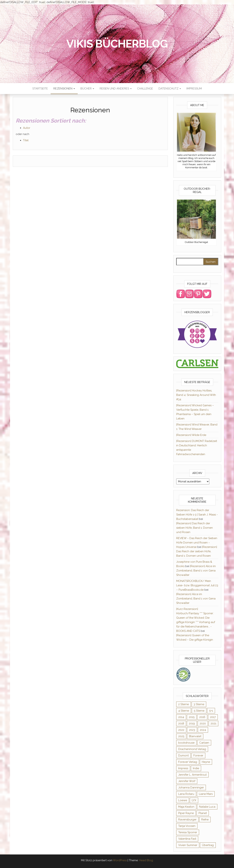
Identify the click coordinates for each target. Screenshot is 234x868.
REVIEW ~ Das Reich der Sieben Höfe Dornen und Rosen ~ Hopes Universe (197, 543)
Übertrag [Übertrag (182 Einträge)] (208, 845)
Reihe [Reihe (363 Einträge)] (205, 820)
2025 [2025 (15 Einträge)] (181, 736)
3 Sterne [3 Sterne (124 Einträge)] (199, 704)
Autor (27, 128)
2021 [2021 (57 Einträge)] (213, 723)
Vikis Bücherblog (117, 44)
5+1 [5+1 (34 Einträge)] (211, 711)
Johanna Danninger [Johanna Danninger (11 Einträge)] (191, 788)
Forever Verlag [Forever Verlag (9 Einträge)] (188, 762)
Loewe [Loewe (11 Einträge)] (183, 800)
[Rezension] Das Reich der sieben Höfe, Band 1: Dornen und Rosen (195, 528)
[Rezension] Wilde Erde (191, 435)
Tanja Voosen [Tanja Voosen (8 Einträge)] (187, 826)
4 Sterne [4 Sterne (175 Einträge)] (184, 711)
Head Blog (146, 860)
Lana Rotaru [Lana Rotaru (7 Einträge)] (186, 794)
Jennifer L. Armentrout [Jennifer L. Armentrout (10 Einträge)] (192, 775)
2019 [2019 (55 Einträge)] (192, 723)
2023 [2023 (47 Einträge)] (192, 730)
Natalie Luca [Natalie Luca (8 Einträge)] (207, 807)
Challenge (145, 89)
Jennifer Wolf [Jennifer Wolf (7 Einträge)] (187, 781)
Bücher (87, 89)
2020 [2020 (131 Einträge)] (203, 723)
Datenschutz (170, 89)
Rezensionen (64, 89)
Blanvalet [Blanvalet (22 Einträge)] (195, 736)
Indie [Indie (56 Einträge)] (196, 768)
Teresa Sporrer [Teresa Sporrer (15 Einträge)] (188, 832)
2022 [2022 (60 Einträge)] (181, 730)
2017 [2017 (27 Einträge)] (213, 717)
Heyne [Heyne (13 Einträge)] (206, 762)
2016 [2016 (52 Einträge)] (202, 717)
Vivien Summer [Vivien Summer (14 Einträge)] (188, 845)
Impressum (194, 89)
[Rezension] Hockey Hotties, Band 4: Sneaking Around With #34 (196, 395)
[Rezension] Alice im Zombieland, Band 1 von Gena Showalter (196, 571)
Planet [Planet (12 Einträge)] (203, 813)
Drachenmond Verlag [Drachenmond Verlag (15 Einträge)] (192, 749)
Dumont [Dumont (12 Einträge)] (183, 755)
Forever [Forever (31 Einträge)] (198, 755)
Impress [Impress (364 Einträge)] (183, 768)
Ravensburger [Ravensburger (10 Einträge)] (187, 820)
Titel (26, 140)
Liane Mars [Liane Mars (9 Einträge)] (206, 794)
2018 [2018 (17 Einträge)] (181, 723)
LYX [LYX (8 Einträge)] (194, 800)
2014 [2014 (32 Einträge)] (181, 717)
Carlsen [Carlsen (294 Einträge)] (204, 743)
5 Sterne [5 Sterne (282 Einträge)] (199, 711)
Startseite (40, 89)
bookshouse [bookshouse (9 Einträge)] (186, 743)
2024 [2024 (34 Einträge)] (203, 730)
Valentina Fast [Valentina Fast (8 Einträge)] (187, 839)
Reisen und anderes (116, 89)
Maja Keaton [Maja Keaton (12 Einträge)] (186, 807)
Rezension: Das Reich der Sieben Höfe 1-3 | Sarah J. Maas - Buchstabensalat (197, 515)
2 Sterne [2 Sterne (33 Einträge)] (184, 704)
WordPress (120, 860)
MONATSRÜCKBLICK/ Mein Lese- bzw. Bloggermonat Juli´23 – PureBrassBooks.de (197, 585)
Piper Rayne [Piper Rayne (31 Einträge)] (186, 813)
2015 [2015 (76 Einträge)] (192, 717)
